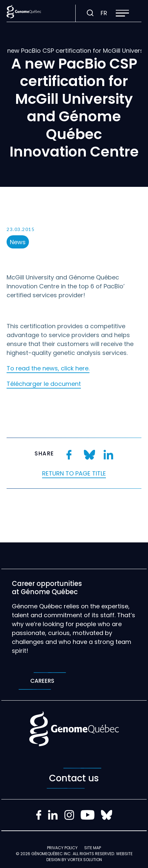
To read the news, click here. (48, 368)
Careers (42, 681)
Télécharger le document (44, 384)
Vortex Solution (85, 860)
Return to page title (74, 473)
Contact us (74, 778)
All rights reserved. (94, 854)
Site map (93, 848)
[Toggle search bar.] (90, 13)
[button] (122, 13)
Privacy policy (62, 848)
